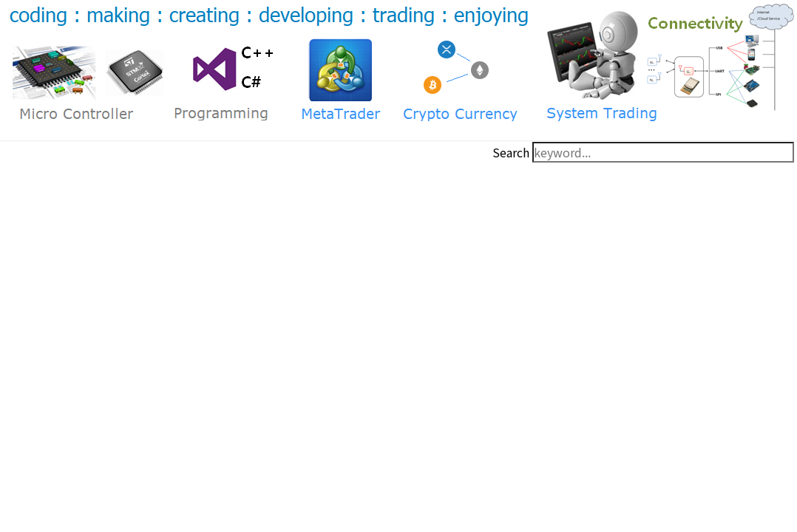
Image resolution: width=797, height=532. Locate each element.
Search (511, 152)
